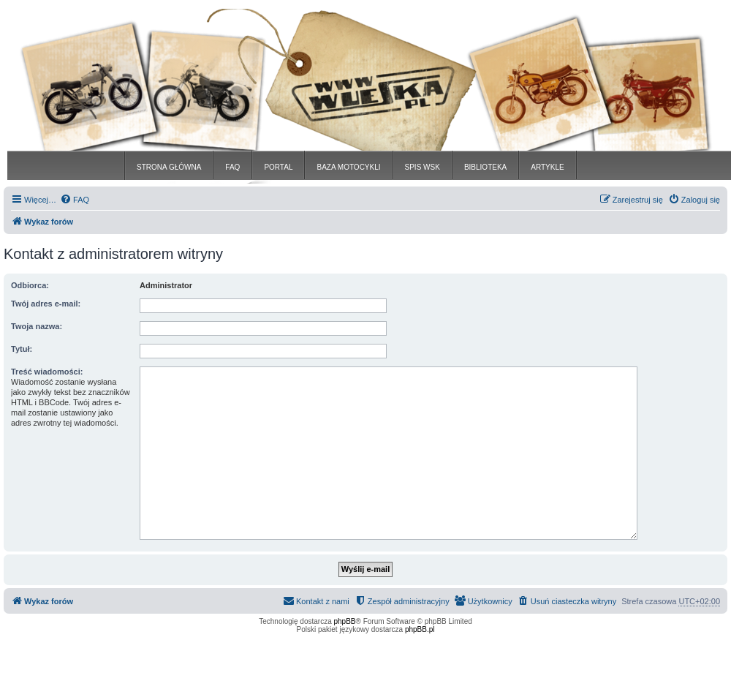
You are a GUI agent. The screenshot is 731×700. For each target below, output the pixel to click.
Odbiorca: (30, 285)
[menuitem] (75, 200)
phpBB (345, 621)
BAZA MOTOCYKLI (348, 167)
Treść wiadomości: (47, 372)
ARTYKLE (547, 167)
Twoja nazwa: (37, 326)
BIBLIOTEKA (485, 167)
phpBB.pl (420, 629)
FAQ (232, 167)
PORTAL (278, 167)
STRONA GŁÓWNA (169, 167)
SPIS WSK (423, 167)
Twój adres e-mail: (46, 304)
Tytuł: (22, 349)
